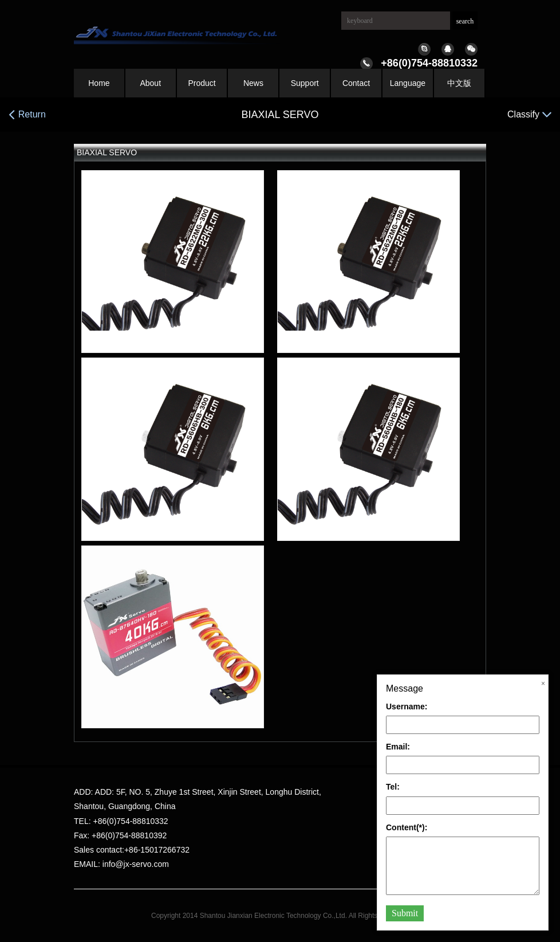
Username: (407, 706)
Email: (398, 747)
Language (408, 83)
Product (202, 83)
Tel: (393, 787)
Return (27, 115)
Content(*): (407, 827)
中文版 (459, 83)
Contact (356, 83)
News (253, 83)
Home (99, 83)
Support (305, 83)
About (150, 83)
